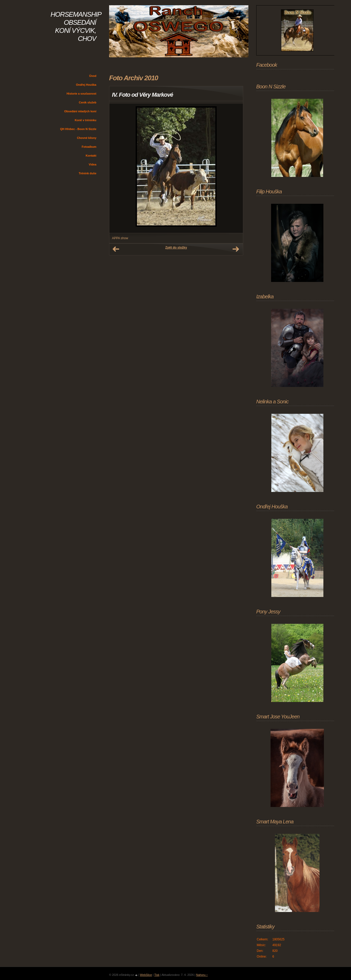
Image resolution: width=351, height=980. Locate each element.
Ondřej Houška (86, 85)
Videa (93, 164)
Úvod (93, 76)
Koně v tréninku (86, 120)
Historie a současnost (82, 94)
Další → (236, 249)
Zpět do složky (176, 248)
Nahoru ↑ (202, 975)
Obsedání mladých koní (80, 111)
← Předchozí (116, 249)
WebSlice (146, 975)
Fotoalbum (89, 147)
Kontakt (91, 156)
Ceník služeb (88, 102)
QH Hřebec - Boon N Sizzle (78, 129)
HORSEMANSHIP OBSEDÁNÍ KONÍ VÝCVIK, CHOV (76, 26)
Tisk (157, 975)
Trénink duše (87, 173)
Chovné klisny (87, 138)
